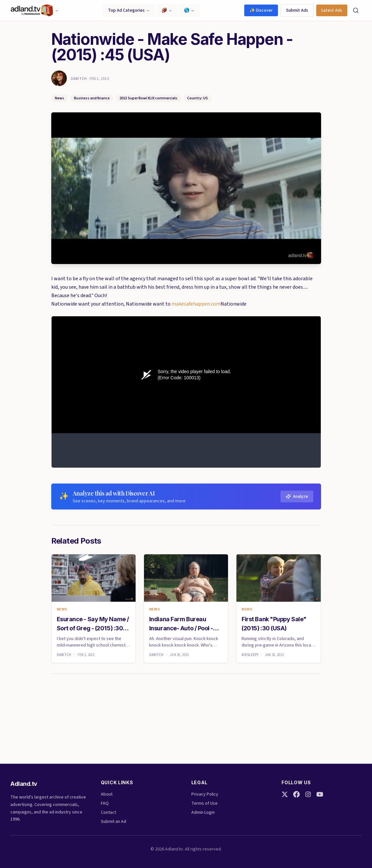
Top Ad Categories (129, 10)
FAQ (105, 803)
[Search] (356, 10)
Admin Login (203, 812)
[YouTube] (320, 794)
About (107, 794)
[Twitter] (285, 794)
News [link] (62, 610)
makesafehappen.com (196, 304)
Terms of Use (204, 803)
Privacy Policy (205, 794)
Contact (108, 812)
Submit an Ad (114, 822)
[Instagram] (308, 794)
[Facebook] (296, 794)
